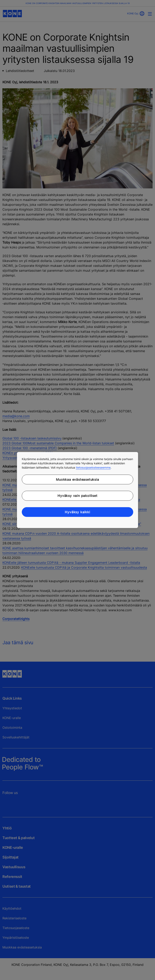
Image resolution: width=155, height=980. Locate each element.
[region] (77, 490)
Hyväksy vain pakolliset (77, 496)
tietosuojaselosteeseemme (93, 467)
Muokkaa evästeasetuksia (77, 479)
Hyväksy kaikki (77, 512)
